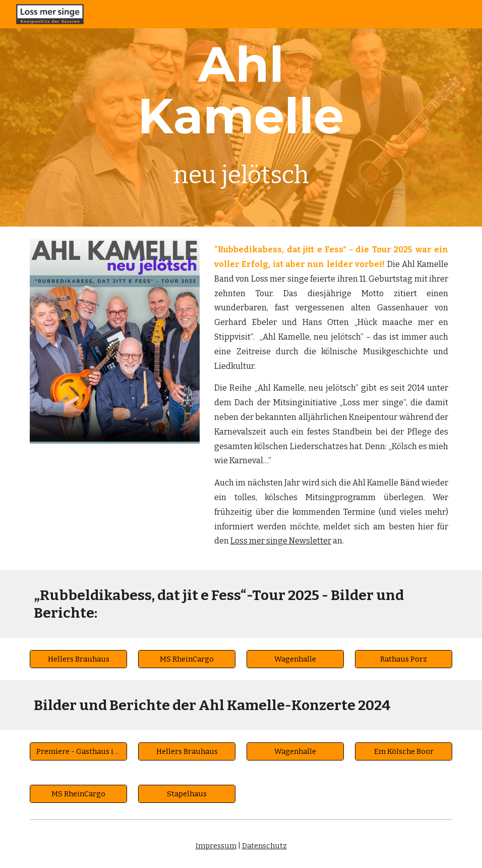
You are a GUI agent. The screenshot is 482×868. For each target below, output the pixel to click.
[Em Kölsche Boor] (404, 751)
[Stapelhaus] (187, 794)
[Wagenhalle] (295, 659)
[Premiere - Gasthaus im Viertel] (79, 751)
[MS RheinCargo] (187, 659)
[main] (241, 113)
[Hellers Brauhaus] (79, 659)
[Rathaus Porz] (404, 659)
